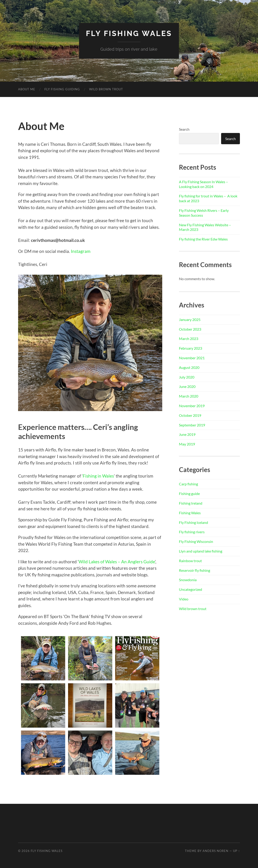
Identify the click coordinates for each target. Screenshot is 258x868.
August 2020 (189, 367)
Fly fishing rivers (192, 532)
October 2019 (190, 415)
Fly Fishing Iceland (193, 522)
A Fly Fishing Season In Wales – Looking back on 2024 (203, 184)
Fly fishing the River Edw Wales (203, 239)
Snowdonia (188, 580)
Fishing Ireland (191, 503)
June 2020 (187, 386)
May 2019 (187, 444)
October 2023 (190, 329)
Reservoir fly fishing (195, 570)
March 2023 (189, 339)
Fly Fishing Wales (129, 33)
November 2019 (192, 406)
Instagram (81, 251)
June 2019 (187, 434)
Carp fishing (188, 484)
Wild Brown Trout (106, 89)
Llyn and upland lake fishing (201, 551)
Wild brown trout (193, 609)
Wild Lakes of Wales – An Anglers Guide (117, 562)
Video (184, 599)
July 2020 (187, 377)
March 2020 (189, 396)
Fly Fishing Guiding (62, 89)
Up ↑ (236, 851)
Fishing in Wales (98, 476)
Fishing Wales (190, 513)
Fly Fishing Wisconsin (196, 541)
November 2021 (192, 358)
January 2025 (190, 319)
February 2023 (191, 348)
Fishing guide (189, 493)
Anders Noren (215, 851)
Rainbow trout (190, 561)
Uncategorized (191, 589)
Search (184, 129)
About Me (27, 89)
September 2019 (192, 425)
